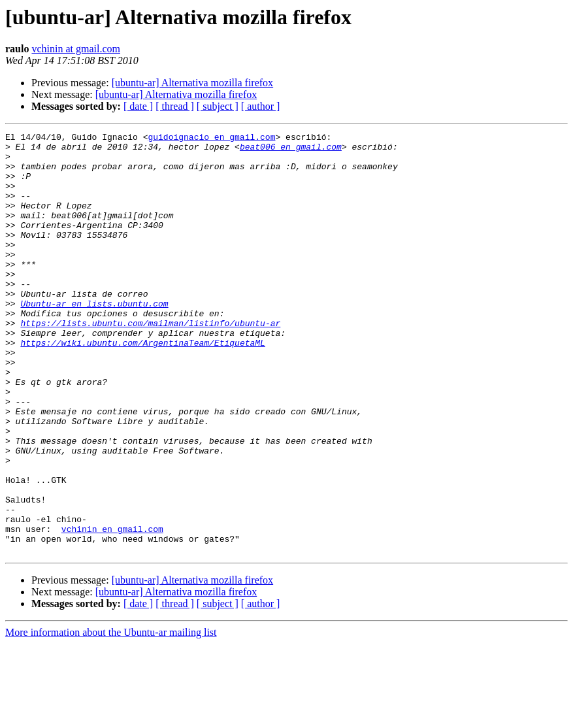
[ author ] (261, 106)
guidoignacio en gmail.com (211, 139)
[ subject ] (218, 106)
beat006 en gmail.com (291, 150)
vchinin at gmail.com (76, 49)
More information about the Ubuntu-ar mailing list (111, 717)
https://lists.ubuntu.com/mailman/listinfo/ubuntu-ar (150, 362)
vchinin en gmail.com (112, 609)
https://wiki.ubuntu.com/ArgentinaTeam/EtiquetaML (142, 386)
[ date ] (138, 106)
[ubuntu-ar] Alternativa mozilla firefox (192, 83)
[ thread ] (175, 106)
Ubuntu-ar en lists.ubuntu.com (94, 339)
